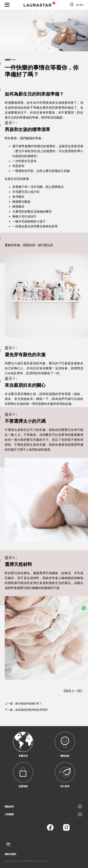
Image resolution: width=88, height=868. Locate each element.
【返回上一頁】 (73, 691)
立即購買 (9, 814)
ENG (8, 843)
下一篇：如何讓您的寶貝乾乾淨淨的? (26, 710)
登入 (80, 5)
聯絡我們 (9, 806)
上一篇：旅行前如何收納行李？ (23, 703)
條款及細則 (10, 854)
